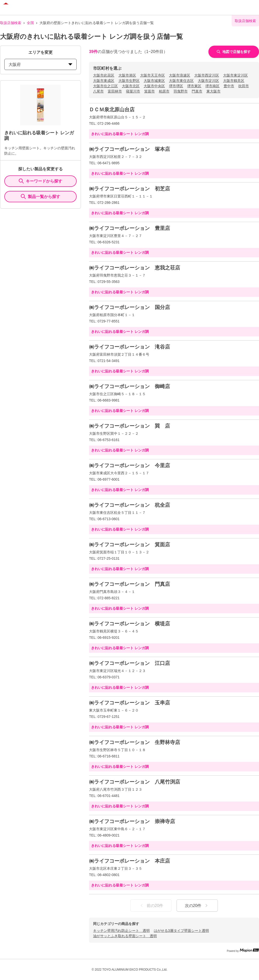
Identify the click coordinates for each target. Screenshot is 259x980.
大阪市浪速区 (180, 75)
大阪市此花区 (104, 75)
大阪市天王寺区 (153, 75)
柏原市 (164, 91)
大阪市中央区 (154, 86)
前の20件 (151, 905)
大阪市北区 (131, 86)
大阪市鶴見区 (234, 81)
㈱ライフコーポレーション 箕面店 (129, 545)
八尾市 (98, 91)
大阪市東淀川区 (235, 75)
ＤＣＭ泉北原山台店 (112, 110)
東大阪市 (213, 91)
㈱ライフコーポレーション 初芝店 (129, 189)
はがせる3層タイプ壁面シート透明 (181, 931)
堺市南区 (212, 86)
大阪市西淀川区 (207, 75)
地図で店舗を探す (234, 52)
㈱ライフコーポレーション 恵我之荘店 (135, 268)
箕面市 (149, 91)
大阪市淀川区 (208, 81)
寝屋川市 (133, 91)
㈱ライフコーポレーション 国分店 (129, 307)
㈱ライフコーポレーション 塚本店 (129, 149)
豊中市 (229, 86)
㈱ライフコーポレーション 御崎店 (129, 386)
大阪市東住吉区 (181, 81)
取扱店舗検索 (11, 23)
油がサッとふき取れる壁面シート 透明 (125, 936)
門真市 (197, 91)
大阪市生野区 (129, 81)
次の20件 (197, 905)
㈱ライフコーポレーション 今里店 (129, 465)
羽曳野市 (181, 91)
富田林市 (115, 91)
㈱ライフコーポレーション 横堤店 (129, 624)
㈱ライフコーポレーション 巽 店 (129, 426)
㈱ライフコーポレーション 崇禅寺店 (132, 821)
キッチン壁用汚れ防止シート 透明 (121, 931)
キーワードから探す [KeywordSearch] (40, 181)
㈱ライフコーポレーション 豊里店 (129, 228)
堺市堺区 (176, 86)
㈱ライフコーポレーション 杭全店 (129, 505)
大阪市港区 (127, 75)
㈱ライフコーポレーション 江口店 (129, 663)
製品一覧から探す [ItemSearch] (40, 196)
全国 (30, 23)
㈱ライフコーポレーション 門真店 (129, 584)
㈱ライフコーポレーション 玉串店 (129, 703)
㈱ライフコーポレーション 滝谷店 (129, 347)
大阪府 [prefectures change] (40, 65)
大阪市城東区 (154, 81)
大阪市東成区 (104, 81)
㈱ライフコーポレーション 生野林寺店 (135, 742)
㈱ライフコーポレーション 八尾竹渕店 (135, 782)
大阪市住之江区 (105, 86)
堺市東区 (194, 86)
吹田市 (244, 86)
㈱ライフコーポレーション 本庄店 (129, 861)
